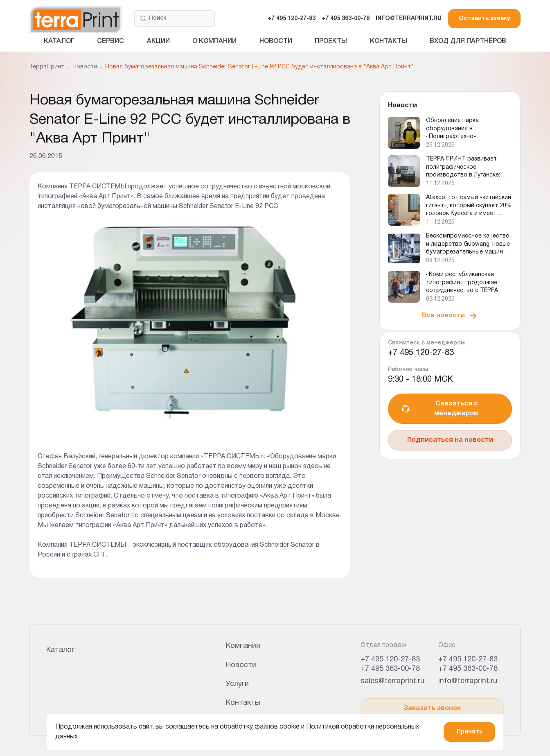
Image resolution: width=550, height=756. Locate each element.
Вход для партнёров (468, 41)
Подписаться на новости (450, 440)
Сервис (110, 41)
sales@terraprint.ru (392, 681)
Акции (158, 41)
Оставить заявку (484, 19)
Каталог (59, 41)
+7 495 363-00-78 (346, 19)
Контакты (389, 41)
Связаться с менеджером (440, 409)
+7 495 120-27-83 (292, 19)
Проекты (331, 41)
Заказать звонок (432, 708)
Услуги (237, 684)
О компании (214, 41)
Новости (276, 41)
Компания (243, 646)
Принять (470, 732)
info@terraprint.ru (468, 681)
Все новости (450, 316)
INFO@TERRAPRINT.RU (409, 19)
